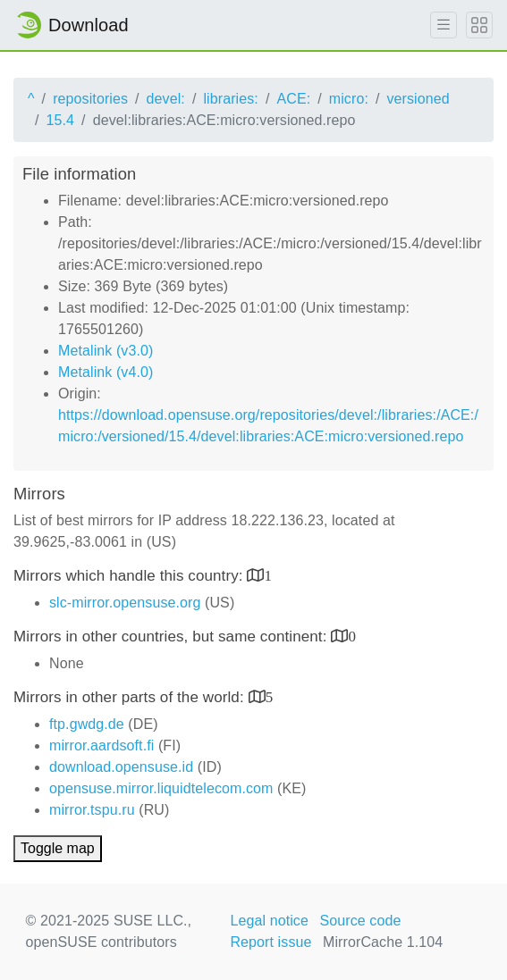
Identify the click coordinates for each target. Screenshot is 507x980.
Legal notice (269, 921)
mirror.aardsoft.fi (101, 745)
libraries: (230, 99)
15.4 (61, 120)
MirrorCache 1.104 (383, 942)
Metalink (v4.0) (106, 372)
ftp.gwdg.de (87, 724)
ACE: (293, 99)
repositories (90, 99)
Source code (361, 921)
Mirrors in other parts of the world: (131, 697)
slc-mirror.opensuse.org (125, 603)
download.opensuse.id (121, 767)
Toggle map (58, 848)
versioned (418, 99)
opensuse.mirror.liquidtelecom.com (161, 788)
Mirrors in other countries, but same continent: (172, 637)
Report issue (270, 942)
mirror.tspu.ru (92, 810)
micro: (349, 99)
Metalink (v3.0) (106, 351)
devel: (166, 99)
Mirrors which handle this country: (130, 576)
